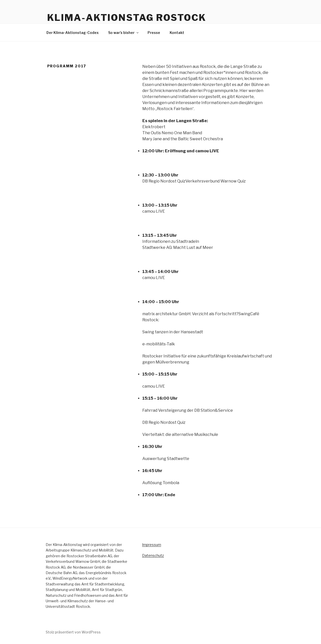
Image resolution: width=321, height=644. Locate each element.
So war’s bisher (124, 33)
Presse (154, 33)
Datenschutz (153, 555)
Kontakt (177, 33)
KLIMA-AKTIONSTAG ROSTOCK (127, 18)
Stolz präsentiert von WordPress (73, 632)
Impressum (152, 545)
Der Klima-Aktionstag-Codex (73, 33)
